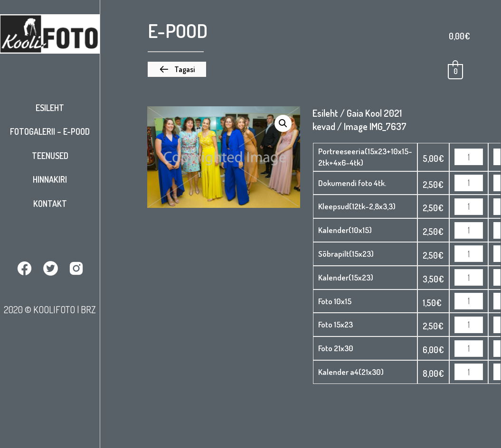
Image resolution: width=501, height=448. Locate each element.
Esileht (50, 108)
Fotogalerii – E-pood (50, 131)
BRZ (88, 309)
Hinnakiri (50, 179)
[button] (177, 69)
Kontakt (50, 204)
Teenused (50, 156)
